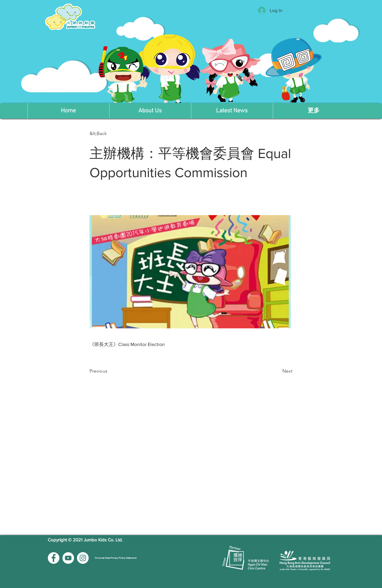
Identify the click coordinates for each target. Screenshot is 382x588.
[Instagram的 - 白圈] (83, 558)
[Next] (278, 371)
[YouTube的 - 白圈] (68, 558)
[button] (150, 111)
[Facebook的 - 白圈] (54, 558)
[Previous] (109, 371)
